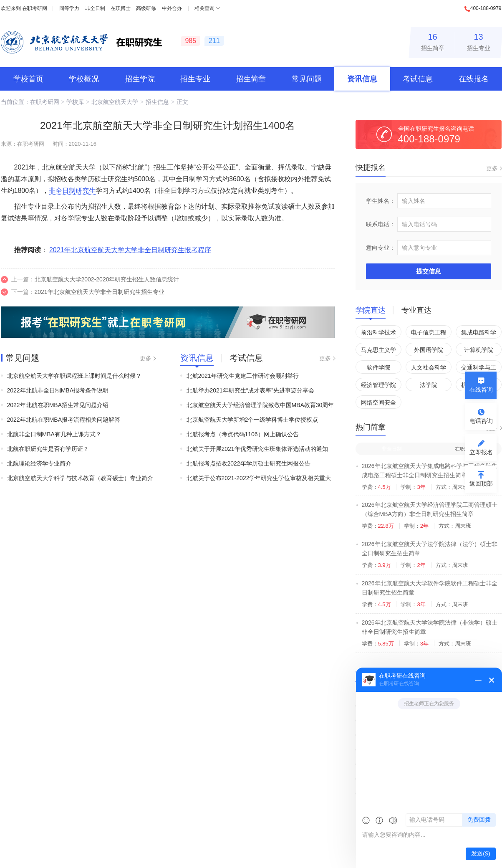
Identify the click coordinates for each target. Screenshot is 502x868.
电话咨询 (481, 421)
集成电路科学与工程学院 (479, 334)
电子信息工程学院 (429, 334)
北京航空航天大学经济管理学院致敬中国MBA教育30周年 (260, 405)
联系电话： (381, 224)
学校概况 (84, 79)
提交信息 (429, 271)
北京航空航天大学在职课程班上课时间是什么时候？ (74, 376)
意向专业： (381, 248)
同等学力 (69, 8)
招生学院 (140, 79)
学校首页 (28, 79)
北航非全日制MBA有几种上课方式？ (54, 434)
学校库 (75, 102)
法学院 (429, 385)
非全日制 (95, 8)
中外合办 (172, 8)
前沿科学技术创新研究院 (378, 334)
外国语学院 (429, 350)
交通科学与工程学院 (479, 369)
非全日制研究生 (72, 191)
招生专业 (479, 41)
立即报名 (481, 452)
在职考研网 (35, 8)
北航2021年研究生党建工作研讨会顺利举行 (243, 376)
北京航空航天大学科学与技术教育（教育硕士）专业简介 (80, 478)
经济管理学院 (378, 385)
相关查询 (204, 8)
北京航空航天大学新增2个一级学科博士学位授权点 (252, 420)
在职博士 (121, 8)
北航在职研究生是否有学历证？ (48, 449)
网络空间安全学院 (378, 404)
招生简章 (433, 41)
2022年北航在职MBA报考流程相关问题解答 (64, 420)
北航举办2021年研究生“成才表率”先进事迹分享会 (250, 390)
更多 (146, 358)
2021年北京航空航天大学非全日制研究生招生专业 (100, 292)
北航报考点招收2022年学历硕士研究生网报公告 (248, 463)
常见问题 (307, 79)
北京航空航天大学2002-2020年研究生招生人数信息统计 (107, 279)
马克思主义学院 (378, 351)
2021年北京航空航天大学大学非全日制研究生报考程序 (130, 250)
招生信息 (157, 102)
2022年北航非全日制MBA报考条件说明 (58, 390)
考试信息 (418, 79)
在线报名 (474, 79)
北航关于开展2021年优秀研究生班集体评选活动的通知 (257, 449)
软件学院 (378, 367)
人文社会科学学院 (429, 369)
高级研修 (146, 8)
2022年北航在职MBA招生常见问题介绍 (58, 405)
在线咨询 (481, 390)
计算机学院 (479, 350)
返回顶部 (481, 483)
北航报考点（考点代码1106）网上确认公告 (243, 434)
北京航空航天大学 (115, 102)
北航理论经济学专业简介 (39, 463)
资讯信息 (362, 79)
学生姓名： (381, 201)
